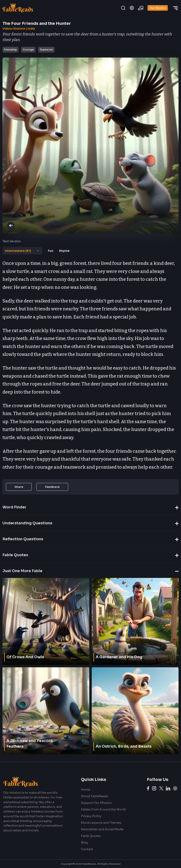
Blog (84, 843)
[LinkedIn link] (168, 788)
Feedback (52, 487)
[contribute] (141, 8)
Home (86, 790)
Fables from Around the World (103, 809)
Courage (28, 50)
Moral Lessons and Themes (101, 823)
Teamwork (46, 50)
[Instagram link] (154, 788)
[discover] (175, 8)
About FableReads (95, 796)
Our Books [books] (158, 8)
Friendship (11, 50)
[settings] (132, 8)
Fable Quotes (91, 836)
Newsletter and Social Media (102, 829)
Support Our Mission (96, 803)
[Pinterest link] (175, 788)
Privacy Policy (91, 816)
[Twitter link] (161, 788)
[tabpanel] (90, 365)
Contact (87, 849)
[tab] (22, 251)
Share (19, 487)
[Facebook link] (148, 788)
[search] (123, 8)
